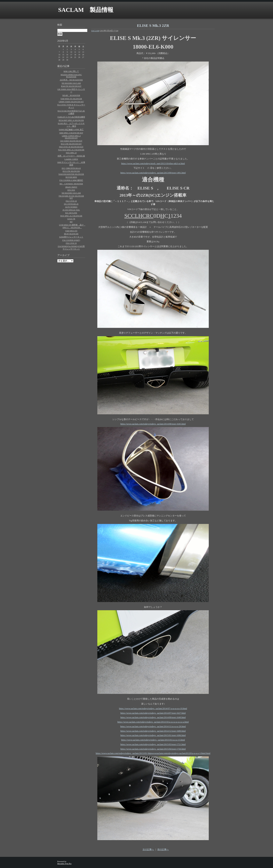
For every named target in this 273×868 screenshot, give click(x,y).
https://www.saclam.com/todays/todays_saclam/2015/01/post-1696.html (153, 735)
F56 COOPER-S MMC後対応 (71, 180)
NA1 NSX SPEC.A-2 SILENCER (71, 150)
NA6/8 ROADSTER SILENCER (71, 174)
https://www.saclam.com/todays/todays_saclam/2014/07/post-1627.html (153, 713)
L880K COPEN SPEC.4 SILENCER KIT (71, 137)
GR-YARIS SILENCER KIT (71, 141)
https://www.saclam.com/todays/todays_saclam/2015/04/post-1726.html (153, 749)
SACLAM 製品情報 (86, 10)
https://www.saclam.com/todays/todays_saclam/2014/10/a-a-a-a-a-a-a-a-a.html (153, 722)
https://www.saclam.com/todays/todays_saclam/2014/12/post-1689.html (153, 731)
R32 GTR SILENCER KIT (71, 144)
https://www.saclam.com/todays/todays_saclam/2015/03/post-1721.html (153, 744)
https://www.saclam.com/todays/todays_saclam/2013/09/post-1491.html (153, 173)
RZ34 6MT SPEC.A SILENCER (71, 120)
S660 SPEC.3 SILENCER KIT (71, 133)
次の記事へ (148, 849)
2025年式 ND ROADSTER (71, 80)
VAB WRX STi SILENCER (71, 99)
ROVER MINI (71, 177)
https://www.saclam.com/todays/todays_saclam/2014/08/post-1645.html (153, 424)
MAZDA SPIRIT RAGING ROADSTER (71, 76)
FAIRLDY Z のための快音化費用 (71, 117)
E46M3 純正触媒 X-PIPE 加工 (71, 130)
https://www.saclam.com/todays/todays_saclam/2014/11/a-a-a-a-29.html (153, 726)
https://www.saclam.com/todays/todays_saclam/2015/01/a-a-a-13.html (153, 740)
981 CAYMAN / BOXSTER (71, 184)
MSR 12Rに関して (71, 71)
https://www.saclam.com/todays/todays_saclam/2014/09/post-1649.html (153, 717)
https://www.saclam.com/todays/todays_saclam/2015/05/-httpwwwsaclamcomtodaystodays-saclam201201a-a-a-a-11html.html (153, 753)
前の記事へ (163, 849)
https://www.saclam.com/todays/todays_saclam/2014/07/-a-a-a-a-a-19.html (153, 708)
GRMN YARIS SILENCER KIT (71, 102)
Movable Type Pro (64, 863)
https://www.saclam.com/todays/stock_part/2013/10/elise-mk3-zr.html (153, 163)
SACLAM (95, 31)
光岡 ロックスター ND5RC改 (71, 156)
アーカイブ (63, 255)
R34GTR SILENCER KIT (71, 86)
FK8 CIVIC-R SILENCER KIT (71, 147)
